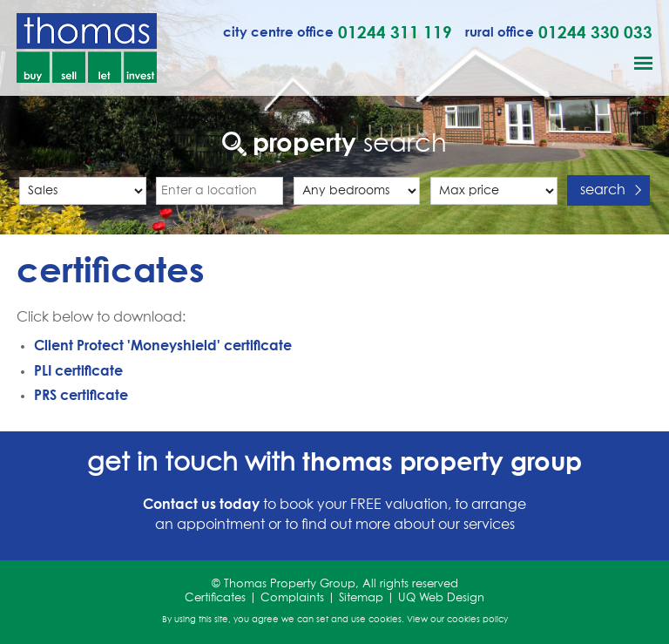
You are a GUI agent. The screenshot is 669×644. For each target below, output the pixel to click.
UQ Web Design (441, 598)
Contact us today (201, 504)
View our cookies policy (457, 620)
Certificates (215, 598)
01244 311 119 (395, 32)
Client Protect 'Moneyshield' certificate (163, 345)
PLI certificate (78, 370)
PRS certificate (81, 395)
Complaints (292, 598)
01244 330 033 (595, 32)
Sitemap (361, 598)
